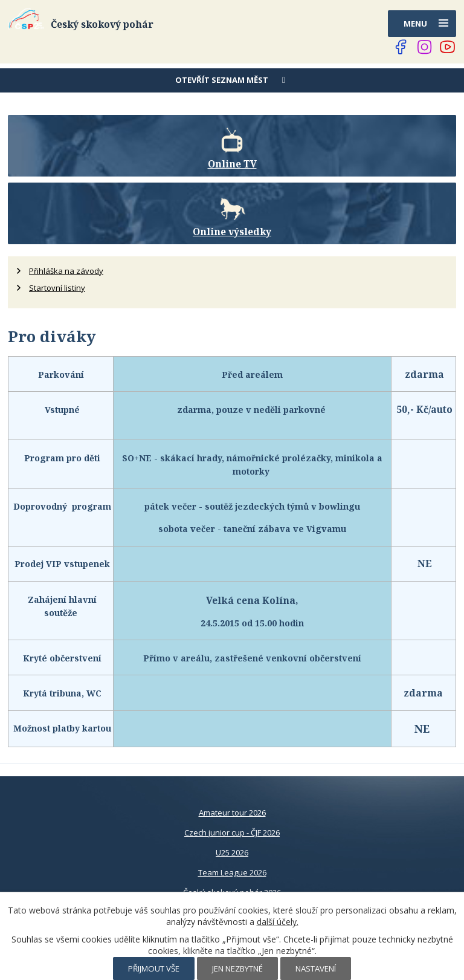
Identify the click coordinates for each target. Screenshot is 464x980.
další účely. (278, 922)
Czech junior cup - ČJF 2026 (232, 832)
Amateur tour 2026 (232, 813)
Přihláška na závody (66, 271)
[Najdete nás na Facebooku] (401, 47)
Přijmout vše (154, 969)
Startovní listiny (57, 288)
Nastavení (316, 969)
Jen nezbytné (237, 969)
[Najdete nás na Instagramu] (425, 47)
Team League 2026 (232, 872)
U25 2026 (232, 852)
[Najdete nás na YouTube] (448, 47)
